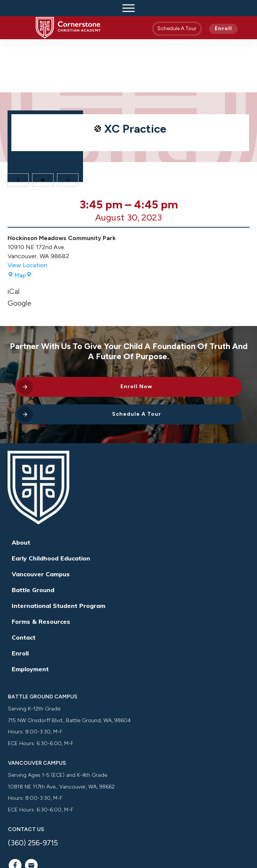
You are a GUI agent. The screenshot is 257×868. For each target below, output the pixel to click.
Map (20, 223)
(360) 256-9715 (33, 790)
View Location (27, 212)
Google (19, 250)
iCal (14, 239)
